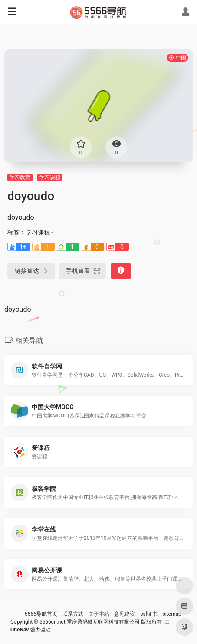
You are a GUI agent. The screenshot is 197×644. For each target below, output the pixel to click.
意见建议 (125, 614)
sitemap (172, 614)
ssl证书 (149, 614)
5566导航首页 (41, 614)
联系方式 (73, 614)
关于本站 (99, 614)
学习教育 (20, 177)
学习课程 (50, 177)
